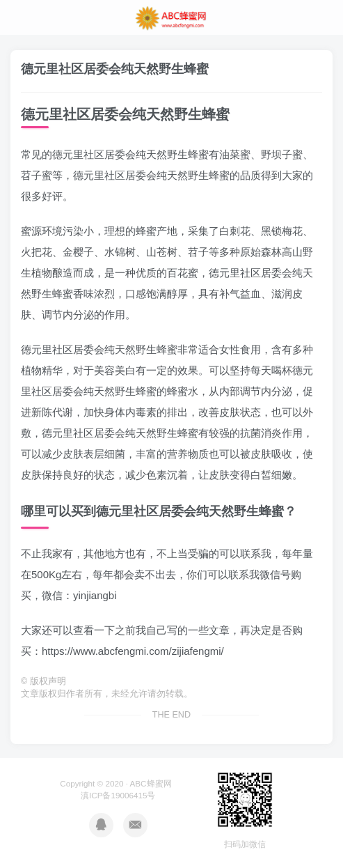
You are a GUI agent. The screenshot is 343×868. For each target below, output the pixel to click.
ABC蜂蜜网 (151, 783)
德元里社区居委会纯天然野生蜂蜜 (115, 69)
